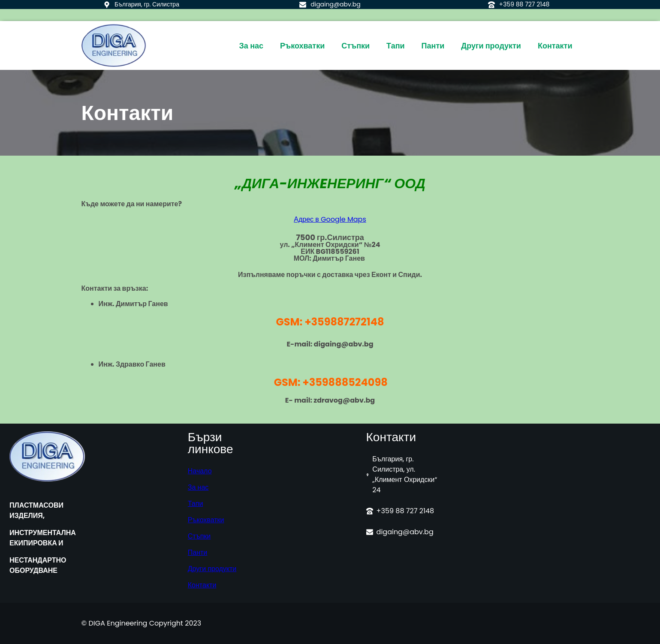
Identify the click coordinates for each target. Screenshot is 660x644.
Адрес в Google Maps (330, 219)
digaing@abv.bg (336, 4)
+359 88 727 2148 (524, 4)
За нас (198, 487)
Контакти (202, 585)
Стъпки (199, 536)
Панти (198, 552)
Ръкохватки (206, 520)
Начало (200, 471)
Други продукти (212, 569)
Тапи (196, 504)
